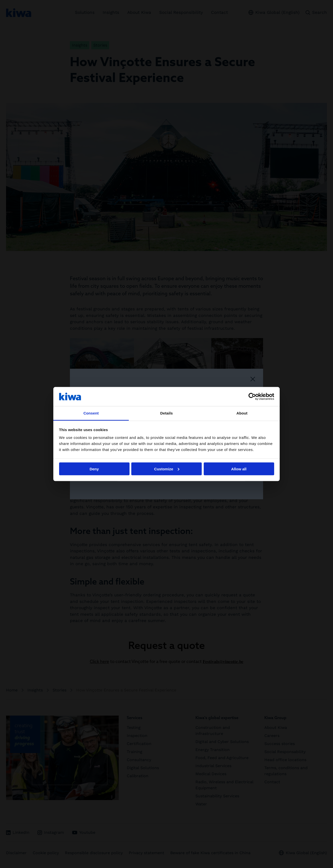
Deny (94, 469)
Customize (167, 469)
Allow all (239, 469)
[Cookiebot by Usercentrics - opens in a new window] (252, 396)
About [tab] (242, 413)
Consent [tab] (91, 413)
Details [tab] (166, 413)
